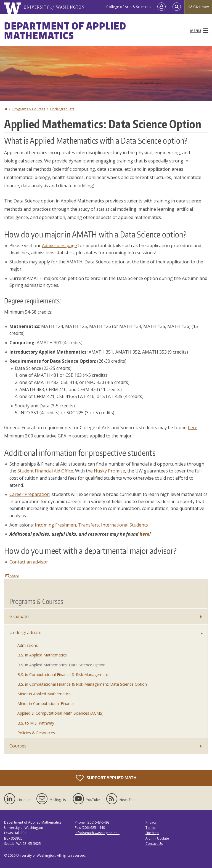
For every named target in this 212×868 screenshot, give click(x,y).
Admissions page (59, 245)
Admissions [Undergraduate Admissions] (28, 645)
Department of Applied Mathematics (65, 31)
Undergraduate (62, 109)
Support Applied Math (106, 778)
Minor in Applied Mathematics (44, 694)
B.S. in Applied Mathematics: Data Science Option (61, 665)
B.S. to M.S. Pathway (36, 723)
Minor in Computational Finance (46, 703)
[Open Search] (177, 7)
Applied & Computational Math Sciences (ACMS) (60, 713)
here (145, 534)
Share (12, 576)
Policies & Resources (36, 733)
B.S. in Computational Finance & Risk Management (63, 675)
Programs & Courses (29, 109)
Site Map (152, 833)
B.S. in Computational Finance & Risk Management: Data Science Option (82, 684)
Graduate (19, 616)
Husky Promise (109, 471)
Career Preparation (30, 494)
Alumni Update (157, 838)
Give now (198, 7)
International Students (124, 525)
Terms (150, 828)
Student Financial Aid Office (45, 471)
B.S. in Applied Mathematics (42, 655)
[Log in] (161, 7)
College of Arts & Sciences (128, 7)
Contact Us (154, 844)
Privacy (151, 822)
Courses (18, 746)
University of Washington (36, 855)
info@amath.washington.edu (97, 833)
